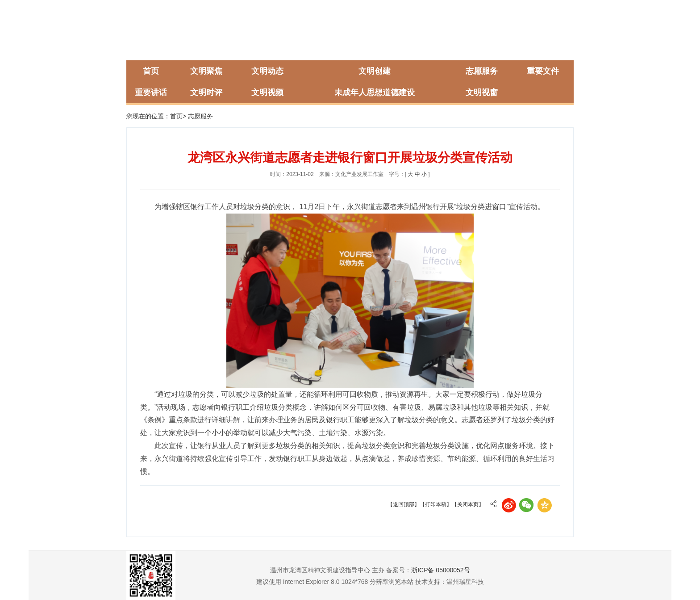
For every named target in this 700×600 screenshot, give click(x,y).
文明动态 (267, 71)
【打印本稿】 (436, 504)
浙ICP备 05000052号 (441, 570)
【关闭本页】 (468, 504)
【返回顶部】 (404, 504)
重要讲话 (151, 92)
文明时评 (206, 92)
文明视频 (267, 92)
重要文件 (543, 71)
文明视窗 (482, 92)
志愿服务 (482, 71)
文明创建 (375, 71)
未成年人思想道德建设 (375, 92)
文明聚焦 (206, 71)
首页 (151, 71)
